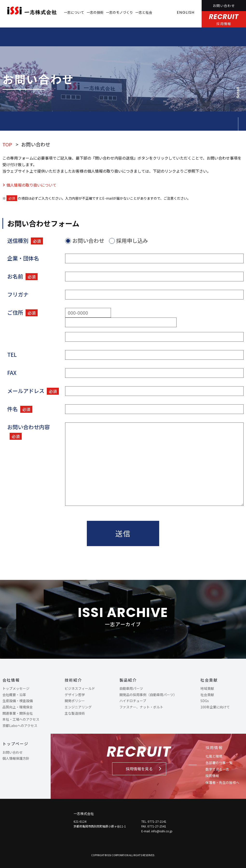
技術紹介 (73, 680)
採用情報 (214, 747)
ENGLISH (186, 12)
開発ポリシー (75, 701)
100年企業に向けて (215, 707)
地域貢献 (207, 688)
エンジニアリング (78, 707)
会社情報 (11, 680)
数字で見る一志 (217, 769)
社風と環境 (214, 756)
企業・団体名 (23, 258)
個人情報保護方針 (16, 758)
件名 (20, 409)
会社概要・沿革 (14, 695)
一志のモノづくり (119, 12)
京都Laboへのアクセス (20, 726)
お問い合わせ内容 (28, 431)
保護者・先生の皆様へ (222, 782)
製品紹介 (128, 680)
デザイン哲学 (75, 695)
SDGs (205, 701)
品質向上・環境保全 (18, 707)
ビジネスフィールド (80, 688)
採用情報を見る (139, 769)
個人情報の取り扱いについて (31, 185)
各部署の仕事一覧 (219, 763)
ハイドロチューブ (133, 701)
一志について (74, 12)
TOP (7, 144)
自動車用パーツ (131, 688)
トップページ (15, 744)
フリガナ (18, 294)
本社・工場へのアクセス (21, 719)
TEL (12, 354)
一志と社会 (144, 12)
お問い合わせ (224, 6)
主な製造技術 (75, 713)
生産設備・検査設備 (18, 701)
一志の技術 (95, 12)
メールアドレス (33, 391)
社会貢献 (209, 680)
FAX (12, 373)
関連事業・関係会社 (18, 713)
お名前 (22, 276)
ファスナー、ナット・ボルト (141, 707)
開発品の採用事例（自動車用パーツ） (148, 695)
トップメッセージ (16, 688)
